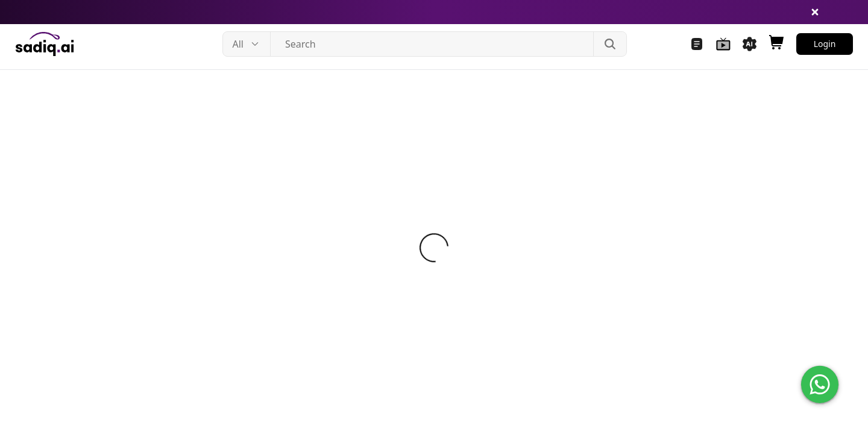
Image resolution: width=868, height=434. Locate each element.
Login (825, 44)
